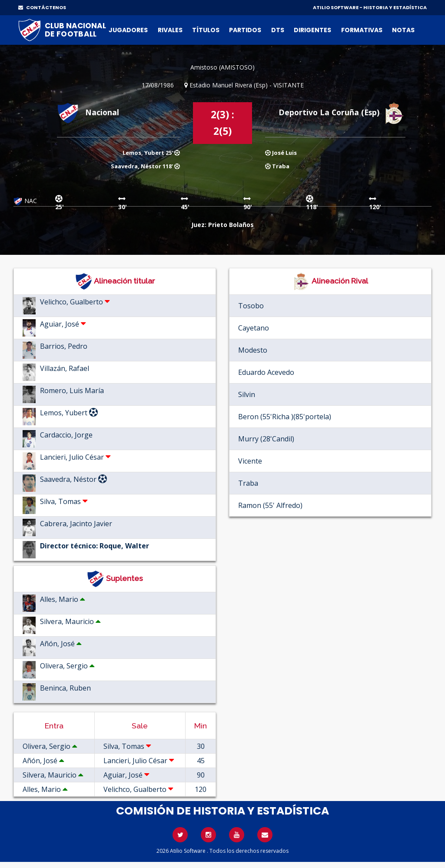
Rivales (170, 30)
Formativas (362, 30)
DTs (278, 30)
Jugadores (128, 30)
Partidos (245, 30)
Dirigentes (312, 30)
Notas (403, 30)
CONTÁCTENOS (42, 7)
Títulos (206, 30)
